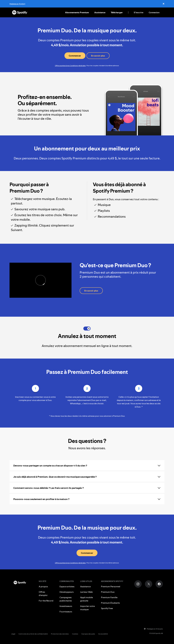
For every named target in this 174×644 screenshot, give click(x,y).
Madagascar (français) (153, 629)
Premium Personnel (111, 586)
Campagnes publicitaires (66, 599)
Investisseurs (66, 606)
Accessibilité (103, 634)
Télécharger (117, 12)
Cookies (75, 634)
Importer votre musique (87, 608)
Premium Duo (108, 592)
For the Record (46, 601)
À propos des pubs (88, 634)
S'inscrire (139, 12)
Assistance (100, 12)
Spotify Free (107, 608)
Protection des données (60, 634)
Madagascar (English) (17, 4)
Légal (13, 634)
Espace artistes (67, 586)
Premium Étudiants (110, 603)
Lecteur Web (86, 592)
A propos (43, 586)
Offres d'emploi (43, 594)
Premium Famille (109, 597)
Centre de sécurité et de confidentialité (33, 634)
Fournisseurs (66, 612)
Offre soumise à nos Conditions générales (70, 66)
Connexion (154, 12)
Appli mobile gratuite (87, 599)
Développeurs (67, 592)
